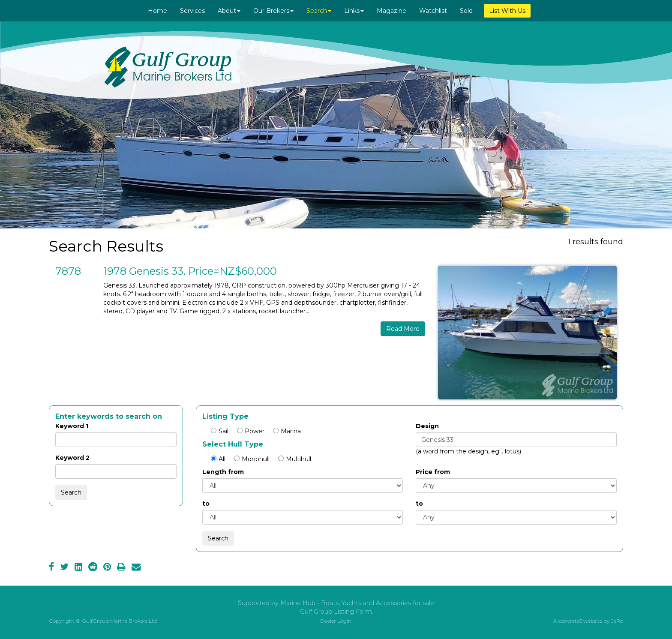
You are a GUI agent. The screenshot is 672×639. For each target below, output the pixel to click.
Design (427, 426)
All (218, 459)
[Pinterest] (107, 568)
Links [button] (354, 11)
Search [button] (319, 11)
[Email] (136, 568)
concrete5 (570, 621)
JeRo (617, 621)
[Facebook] (51, 568)
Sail (220, 431)
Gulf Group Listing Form (336, 612)
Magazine (391, 11)
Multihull (295, 459)
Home (157, 11)
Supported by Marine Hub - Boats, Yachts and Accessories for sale (336, 603)
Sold (466, 11)
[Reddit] (93, 568)
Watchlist (433, 11)
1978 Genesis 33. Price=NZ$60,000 (190, 271)
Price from (433, 472)
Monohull (252, 459)
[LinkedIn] (78, 568)
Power (251, 431)
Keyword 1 (72, 426)
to (206, 504)
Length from (223, 472)
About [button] (229, 11)
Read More (403, 329)
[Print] (121, 568)
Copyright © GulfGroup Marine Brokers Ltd (103, 621)
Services (192, 11)
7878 (68, 271)
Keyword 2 (72, 458)
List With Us (507, 11)
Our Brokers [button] (273, 11)
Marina (287, 431)
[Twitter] (64, 568)
